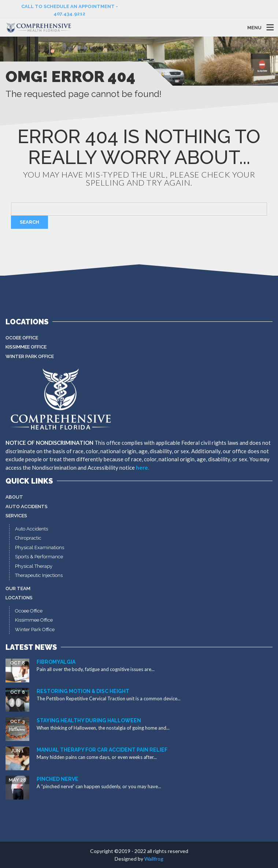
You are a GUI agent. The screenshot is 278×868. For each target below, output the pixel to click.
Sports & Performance (39, 557)
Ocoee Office (22, 338)
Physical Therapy (34, 566)
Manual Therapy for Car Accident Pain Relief (102, 750)
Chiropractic (28, 538)
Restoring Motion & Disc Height (83, 691)
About (14, 497)
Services (16, 516)
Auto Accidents (27, 506)
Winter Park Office (30, 356)
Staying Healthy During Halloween (89, 720)
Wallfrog (154, 859)
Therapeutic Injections (39, 575)
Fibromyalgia (56, 662)
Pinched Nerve (58, 779)
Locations (19, 598)
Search (29, 222)
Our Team (18, 588)
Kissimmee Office (26, 347)
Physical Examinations (40, 547)
